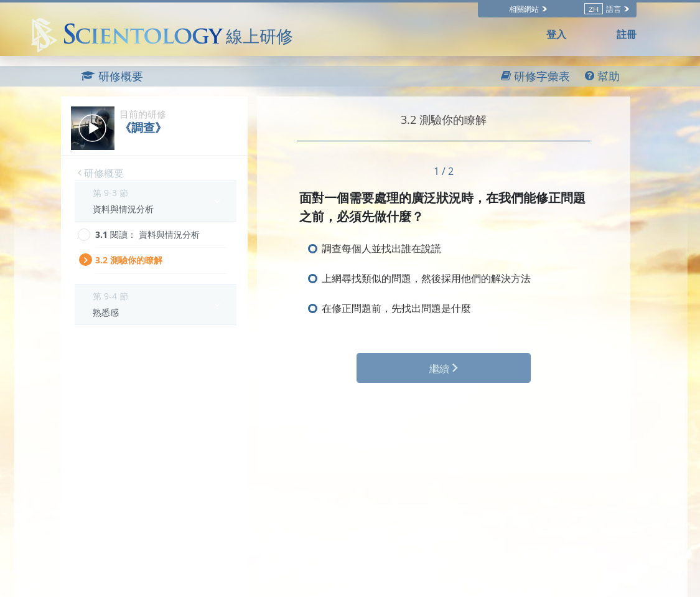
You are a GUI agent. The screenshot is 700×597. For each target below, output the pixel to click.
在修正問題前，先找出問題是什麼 (396, 308)
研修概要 (101, 173)
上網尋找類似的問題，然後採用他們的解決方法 (426, 278)
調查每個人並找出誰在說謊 (381, 248)
